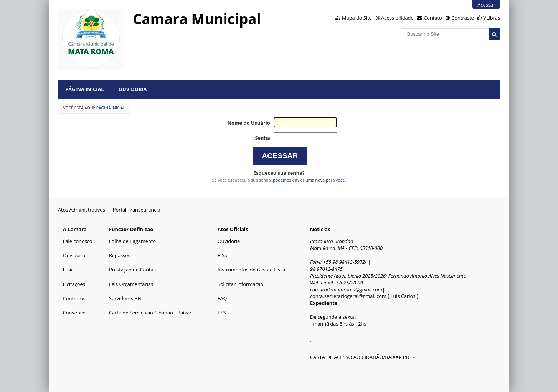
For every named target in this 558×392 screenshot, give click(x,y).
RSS (222, 313)
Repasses (120, 255)
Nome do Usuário (249, 123)
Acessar (486, 5)
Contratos (74, 298)
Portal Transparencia (137, 210)
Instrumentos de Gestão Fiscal (252, 270)
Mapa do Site (357, 18)
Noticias (320, 229)
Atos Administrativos (82, 210)
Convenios (75, 313)
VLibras (492, 18)
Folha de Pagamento (132, 241)
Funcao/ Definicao (131, 229)
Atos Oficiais (233, 229)
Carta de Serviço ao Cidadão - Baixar (150, 313)
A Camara (75, 229)
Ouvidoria (133, 89)
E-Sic (68, 270)
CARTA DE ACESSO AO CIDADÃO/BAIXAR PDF (361, 357)
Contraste (462, 18)
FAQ (222, 298)
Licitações (74, 284)
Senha (262, 138)
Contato (433, 18)
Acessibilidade (397, 18)
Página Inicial (84, 89)
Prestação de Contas (132, 270)
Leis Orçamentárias (131, 284)
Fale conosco (78, 241)
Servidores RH (125, 298)
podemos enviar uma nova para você (309, 180)
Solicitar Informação (240, 284)
